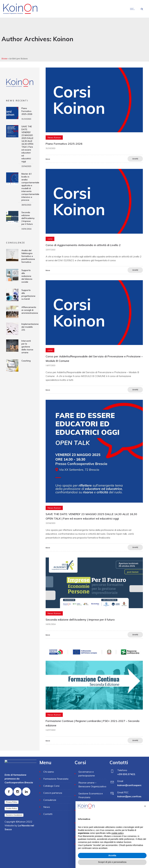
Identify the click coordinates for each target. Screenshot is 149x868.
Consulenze (50, 800)
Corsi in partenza (53, 793)
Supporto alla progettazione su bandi (28, 295)
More (48, 159)
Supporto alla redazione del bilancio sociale (27, 276)
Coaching (26, 361)
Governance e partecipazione (87, 774)
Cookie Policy (11, 808)
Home (4, 59)
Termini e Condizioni (14, 815)
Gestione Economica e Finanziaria (91, 795)
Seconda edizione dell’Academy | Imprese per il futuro (80, 620)
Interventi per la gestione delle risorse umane (27, 347)
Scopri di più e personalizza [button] (112, 862)
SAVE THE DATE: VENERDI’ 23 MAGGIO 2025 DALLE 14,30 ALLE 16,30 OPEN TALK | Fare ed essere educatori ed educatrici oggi (27, 144)
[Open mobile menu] (133, 9)
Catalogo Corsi (51, 786)
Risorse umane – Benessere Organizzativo (92, 784)
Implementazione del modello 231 (30, 327)
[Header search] (142, 9)
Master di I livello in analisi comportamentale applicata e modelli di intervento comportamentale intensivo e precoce (30, 187)
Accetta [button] (112, 855)
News (47, 807)
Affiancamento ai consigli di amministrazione (30, 310)
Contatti (48, 814)
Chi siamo (49, 772)
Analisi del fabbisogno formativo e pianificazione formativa (28, 256)
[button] (145, 806)
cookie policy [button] (117, 833)
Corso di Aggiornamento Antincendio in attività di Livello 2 (83, 245)
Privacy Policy (12, 802)
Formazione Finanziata (56, 779)
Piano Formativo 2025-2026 (64, 144)
